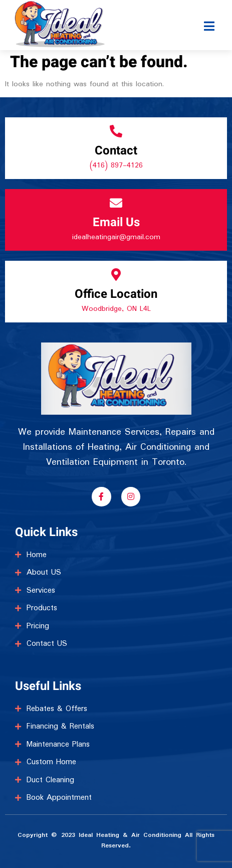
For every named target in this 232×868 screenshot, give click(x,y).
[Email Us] (116, 203)
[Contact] (116, 131)
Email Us (116, 222)
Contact (116, 151)
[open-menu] (209, 17)
